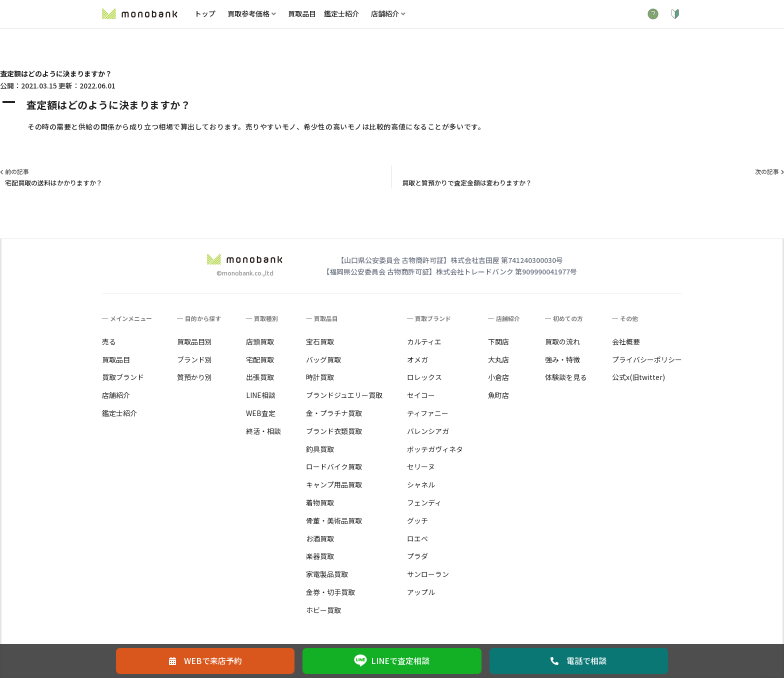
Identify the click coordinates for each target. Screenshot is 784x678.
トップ (205, 13)
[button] (392, 105)
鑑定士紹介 (341, 13)
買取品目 (302, 13)
